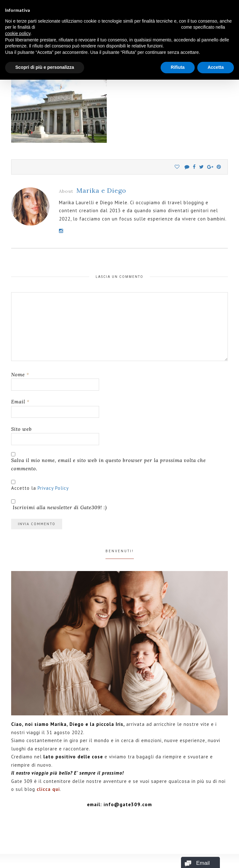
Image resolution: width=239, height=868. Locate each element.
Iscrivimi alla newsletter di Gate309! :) (59, 505)
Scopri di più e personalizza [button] (45, 67)
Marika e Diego (101, 190)
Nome (20, 375)
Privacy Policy (53, 488)
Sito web (22, 429)
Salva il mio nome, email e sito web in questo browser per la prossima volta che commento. (109, 464)
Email (20, 402)
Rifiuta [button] (178, 67)
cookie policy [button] (18, 33)
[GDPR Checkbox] (13, 482)
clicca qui (48, 789)
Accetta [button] (216, 67)
